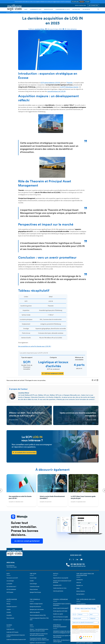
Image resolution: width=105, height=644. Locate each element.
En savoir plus (75, 2)
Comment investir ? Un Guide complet (62, 620)
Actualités (9, 615)
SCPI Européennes (81, 604)
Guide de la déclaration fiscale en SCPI (16, 639)
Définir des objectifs (35, 612)
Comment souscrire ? (12, 607)
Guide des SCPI (10, 629)
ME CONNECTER (93, 5)
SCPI (26, 9)
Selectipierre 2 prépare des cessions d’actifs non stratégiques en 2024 (62, 632)
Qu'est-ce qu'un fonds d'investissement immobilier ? (52, 497)
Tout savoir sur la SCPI (12, 578)
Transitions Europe (35, 587)
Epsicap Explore (80, 594)
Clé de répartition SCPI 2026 (60, 611)
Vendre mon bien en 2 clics (60, 588)
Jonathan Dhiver (40, 29)
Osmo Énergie (33, 584)
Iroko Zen (79, 583)
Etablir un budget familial (36, 604)
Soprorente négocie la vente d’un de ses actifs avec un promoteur (39, 635)
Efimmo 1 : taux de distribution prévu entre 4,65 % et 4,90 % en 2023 (39, 630)
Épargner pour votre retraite (37, 609)
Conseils (9, 612)
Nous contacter (10, 618)
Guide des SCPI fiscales (12, 632)
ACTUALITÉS (76, 9)
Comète (32, 581)
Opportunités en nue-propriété (61, 578)
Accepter (87, 2)
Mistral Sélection (81, 591)
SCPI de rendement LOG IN (53, 373)
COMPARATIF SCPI (36, 9)
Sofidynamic (80, 580)
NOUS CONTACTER (80, 5)
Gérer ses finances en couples (61, 617)
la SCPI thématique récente (69, 87)
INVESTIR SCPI (48, 9)
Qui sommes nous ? (11, 587)
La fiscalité (9, 584)
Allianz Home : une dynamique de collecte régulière (61, 641)
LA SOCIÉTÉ (86, 9)
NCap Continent (34, 589)
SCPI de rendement (11, 589)
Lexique (8, 609)
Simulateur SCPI (57, 585)
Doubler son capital (58, 614)
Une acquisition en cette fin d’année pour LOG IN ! (35, 346)
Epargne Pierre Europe (35, 592)
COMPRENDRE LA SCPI (63, 9)
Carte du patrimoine (58, 591)
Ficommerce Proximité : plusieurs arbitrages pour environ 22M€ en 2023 (39, 639)
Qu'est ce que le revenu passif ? (61, 608)
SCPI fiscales (10, 592)
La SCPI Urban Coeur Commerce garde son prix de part (83, 497)
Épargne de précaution (35, 607)
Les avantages (10, 581)
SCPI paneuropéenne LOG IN (50, 83)
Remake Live (80, 585)
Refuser (82, 2)
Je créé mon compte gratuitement (27, 541)
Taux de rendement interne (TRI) (38, 615)
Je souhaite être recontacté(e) (24, 453)
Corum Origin (33, 578)
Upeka (78, 588)
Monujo (8, 604)
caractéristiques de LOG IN (56, 91)
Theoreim (69, 83)
